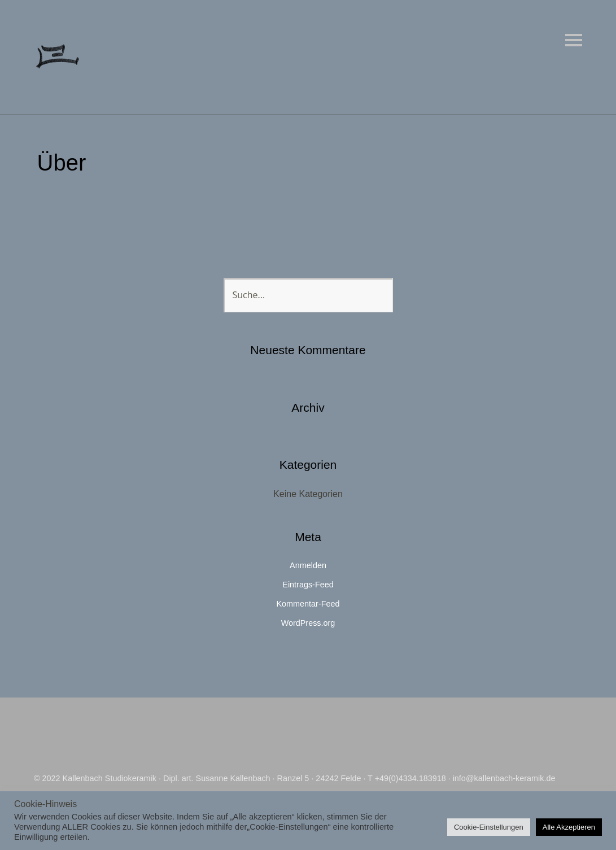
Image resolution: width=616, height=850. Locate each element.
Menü (574, 40)
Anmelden (308, 565)
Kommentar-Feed (308, 604)
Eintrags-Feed (308, 585)
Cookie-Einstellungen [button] (489, 827)
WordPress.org (308, 623)
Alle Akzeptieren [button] (569, 827)
